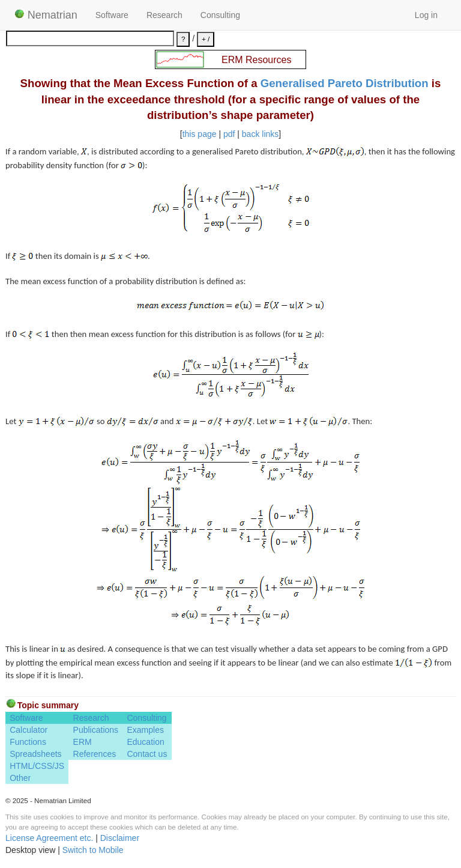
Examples (145, 730)
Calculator (29, 730)
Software (112, 15)
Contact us (147, 754)
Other (20, 778)
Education (145, 742)
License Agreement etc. (49, 838)
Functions (28, 742)
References (95, 754)
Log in (426, 15)
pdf (229, 134)
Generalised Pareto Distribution (345, 83)
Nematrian (46, 15)
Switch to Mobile (93, 850)
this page (200, 134)
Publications (96, 730)
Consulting (220, 15)
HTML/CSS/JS (37, 766)
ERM (83, 742)
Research (164, 15)
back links (260, 134)
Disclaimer (120, 838)
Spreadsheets (35, 754)
